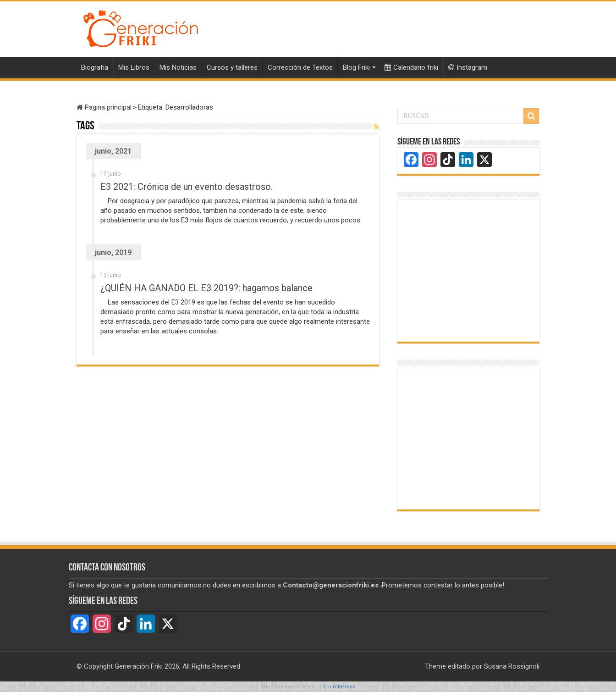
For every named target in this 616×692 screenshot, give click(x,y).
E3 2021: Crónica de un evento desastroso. (187, 187)
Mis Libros (134, 67)
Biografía (95, 67)
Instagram (468, 67)
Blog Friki (356, 67)
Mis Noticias (178, 67)
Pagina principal (104, 107)
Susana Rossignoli (512, 666)
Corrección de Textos (300, 67)
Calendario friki (411, 67)
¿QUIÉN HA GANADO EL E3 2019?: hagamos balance (206, 288)
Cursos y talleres (232, 67)
